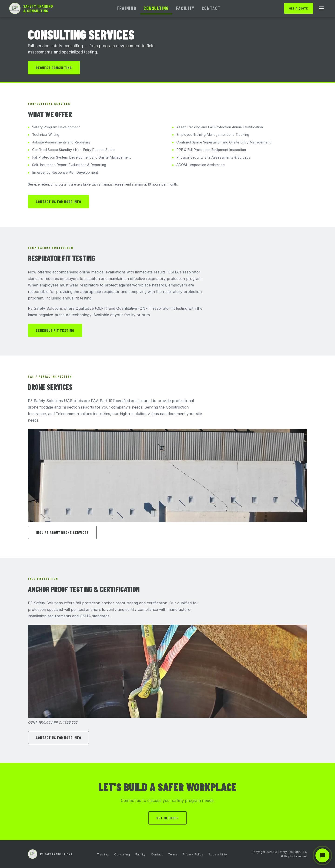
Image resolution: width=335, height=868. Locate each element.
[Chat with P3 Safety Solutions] (322, 855)
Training (126, 8)
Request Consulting (54, 68)
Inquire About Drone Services (62, 532)
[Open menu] (321, 8)
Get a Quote (299, 8)
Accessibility (218, 854)
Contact (211, 8)
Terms (173, 854)
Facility (185, 8)
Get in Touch (168, 818)
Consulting (156, 8)
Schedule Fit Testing (55, 330)
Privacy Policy (193, 854)
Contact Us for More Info (59, 201)
